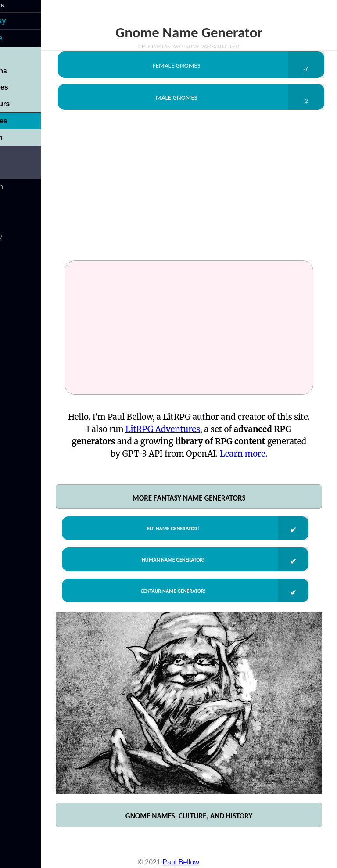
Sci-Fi (13, 203)
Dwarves (19, 87)
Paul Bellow (181, 863)
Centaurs (20, 104)
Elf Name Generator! (183, 537)
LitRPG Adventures (202, 437)
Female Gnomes (187, 66)
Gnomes (18, 121)
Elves (14, 54)
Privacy (16, 236)
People (16, 38)
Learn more (275, 461)
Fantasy (18, 21)
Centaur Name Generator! (183, 606)
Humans (18, 71)
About (14, 220)
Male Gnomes (187, 102)
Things (15, 170)
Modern (16, 187)
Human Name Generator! (183, 571)
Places (15, 154)
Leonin (16, 137)
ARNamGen (16, 6)
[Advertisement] (201, 195)
